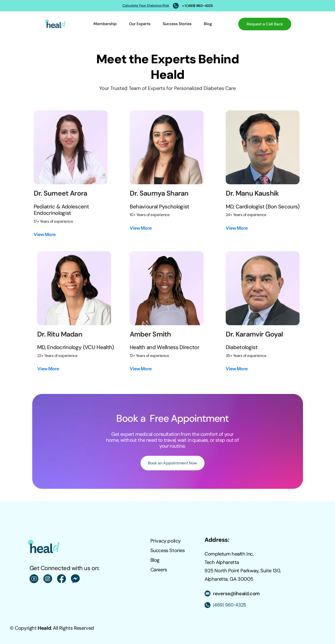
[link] (45, 235)
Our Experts (140, 24)
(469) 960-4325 (229, 605)
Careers (159, 570)
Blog (208, 24)
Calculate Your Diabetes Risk (146, 5)
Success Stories (177, 24)
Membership (105, 24)
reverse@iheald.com (236, 593)
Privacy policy (166, 541)
